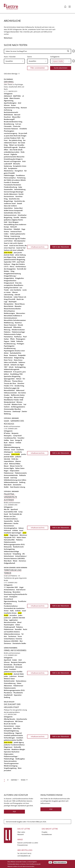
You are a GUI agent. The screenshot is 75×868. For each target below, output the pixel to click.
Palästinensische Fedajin (13, 334)
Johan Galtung (20, 255)
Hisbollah (17, 229)
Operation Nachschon (12, 752)
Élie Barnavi (8, 79)
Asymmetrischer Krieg (12, 108)
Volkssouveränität (10, 393)
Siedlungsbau (20, 759)
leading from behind (11, 288)
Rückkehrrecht (18, 547)
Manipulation (9, 304)
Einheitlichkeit (9, 667)
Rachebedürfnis (16, 353)
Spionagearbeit (9, 379)
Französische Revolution (12, 185)
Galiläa (6, 440)
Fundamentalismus (11, 519)
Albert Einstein (15, 98)
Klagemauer (14, 535)
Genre (29, 57)
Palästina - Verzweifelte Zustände (10, 497)
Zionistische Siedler (19, 643)
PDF (14, 812)
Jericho (24, 454)
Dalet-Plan (17, 728)
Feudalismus (20, 175)
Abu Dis (7, 509)
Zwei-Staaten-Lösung (18, 487)
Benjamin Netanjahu (19, 662)
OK (50, 862)
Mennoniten (21, 313)
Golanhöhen (8, 208)
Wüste (15, 561)
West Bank (8, 485)
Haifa (12, 611)
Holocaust (7, 530)
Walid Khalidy (9, 702)
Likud (6, 464)
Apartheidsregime (10, 103)
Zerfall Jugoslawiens (18, 407)
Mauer (6, 466)
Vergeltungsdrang (10, 768)
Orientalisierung (10, 683)
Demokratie (8, 665)
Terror (20, 636)
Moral (19, 622)
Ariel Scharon (21, 590)
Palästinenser (9, 473)
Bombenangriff (9, 119)
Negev (6, 471)
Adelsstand (8, 96)
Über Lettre (21, 832)
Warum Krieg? (19, 397)
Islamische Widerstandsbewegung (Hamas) (12, 447)
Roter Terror (8, 360)
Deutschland (8, 599)
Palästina (7, 332)
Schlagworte (55, 57)
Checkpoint (13, 597)
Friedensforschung (10, 187)
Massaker (18, 306)
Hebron (12, 443)
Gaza (12, 440)
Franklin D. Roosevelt (11, 182)
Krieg (12, 271)
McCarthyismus (9, 311)
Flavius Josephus (10, 178)
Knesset (21, 676)
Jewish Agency (19, 742)
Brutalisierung (9, 124)
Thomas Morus (17, 381)
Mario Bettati (9, 306)
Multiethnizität (9, 681)
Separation (18, 695)
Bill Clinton (19, 721)
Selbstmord (8, 372)
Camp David (17, 436)
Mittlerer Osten (9, 679)
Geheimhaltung (20, 189)
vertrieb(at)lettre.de (24, 856)
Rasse (6, 355)
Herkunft (13, 227)
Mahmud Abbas (15, 464)
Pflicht (12, 339)
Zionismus (8, 411)
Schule (11, 367)
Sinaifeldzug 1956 (16, 374)
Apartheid (14, 509)
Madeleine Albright (18, 749)
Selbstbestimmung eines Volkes (15, 480)
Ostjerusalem (15, 471)
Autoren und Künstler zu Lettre (28, 843)
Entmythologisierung (11, 731)
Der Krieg (9, 82)
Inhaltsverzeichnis (38, 247)
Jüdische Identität (19, 618)
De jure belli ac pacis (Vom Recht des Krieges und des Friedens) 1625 (15, 136)
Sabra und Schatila (10, 362)
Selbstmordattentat (11, 482)
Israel (6, 245)
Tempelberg (17, 554)
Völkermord (20, 390)
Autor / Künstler (10, 57)
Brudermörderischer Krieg (13, 122)
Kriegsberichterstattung (12, 274)
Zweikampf (16, 411)
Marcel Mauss (20, 304)
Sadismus (22, 362)
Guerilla (16, 217)
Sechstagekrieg (20, 367)
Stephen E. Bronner (11, 418)
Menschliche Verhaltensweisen (15, 320)
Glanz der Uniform (10, 206)
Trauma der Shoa (10, 383)
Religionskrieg (19, 358)
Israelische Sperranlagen (13, 533)
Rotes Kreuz (18, 360)
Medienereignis (9, 313)
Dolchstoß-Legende (11, 147)
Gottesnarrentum (10, 215)
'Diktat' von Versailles (17, 145)
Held (6, 222)
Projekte (44, 832)
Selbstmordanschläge (11, 551)
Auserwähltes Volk (10, 512)
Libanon (15, 292)
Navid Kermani (22, 568)
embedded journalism (12, 152)
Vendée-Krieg (19, 386)
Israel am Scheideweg (15, 650)
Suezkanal (8, 554)
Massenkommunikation (12, 309)
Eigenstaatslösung (10, 601)
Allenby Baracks (10, 719)
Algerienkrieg (9, 101)
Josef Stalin (21, 262)
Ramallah (18, 629)
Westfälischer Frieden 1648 (13, 400)
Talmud (19, 379)
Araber (15, 660)
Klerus (12, 267)
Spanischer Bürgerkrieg (12, 376)
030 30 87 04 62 (26, 853)
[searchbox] (14, 61)
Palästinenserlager (18, 332)
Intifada (18, 443)
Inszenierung (15, 236)
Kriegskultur (20, 278)
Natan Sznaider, (10, 568)
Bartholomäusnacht (11, 112)
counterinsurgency (11, 133)
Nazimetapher (9, 625)
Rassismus (13, 355)
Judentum (7, 618)
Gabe (20, 187)
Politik (13, 341)
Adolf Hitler (17, 96)
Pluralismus (8, 693)
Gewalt (19, 203)
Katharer (7, 264)
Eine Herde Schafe (16, 150)
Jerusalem (13, 615)
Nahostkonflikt (9, 540)
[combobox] (14, 61)
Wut (21, 641)
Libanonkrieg (9, 295)
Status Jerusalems (10, 761)
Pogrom (7, 341)
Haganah (19, 733)
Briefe (6, 580)
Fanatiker (21, 438)
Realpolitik (22, 355)
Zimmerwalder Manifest (12, 409)
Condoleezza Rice (10, 438)
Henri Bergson (14, 222)
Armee (13, 105)
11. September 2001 (11, 587)
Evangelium (19, 171)
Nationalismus (21, 681)
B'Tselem (7, 433)
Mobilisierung (9, 323)
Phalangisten (21, 339)
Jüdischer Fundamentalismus (14, 745)
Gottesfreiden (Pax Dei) (12, 213)
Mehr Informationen (60, 862)
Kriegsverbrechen (10, 281)
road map (14, 478)
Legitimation (13, 620)
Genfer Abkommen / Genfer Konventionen (12, 523)
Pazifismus (18, 337)
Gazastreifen (8, 189)
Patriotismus (8, 337)
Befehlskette (8, 115)
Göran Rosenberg (11, 648)
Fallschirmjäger (9, 175)
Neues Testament (10, 325)
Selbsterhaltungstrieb (12, 369)
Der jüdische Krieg (15, 140)
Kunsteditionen (47, 834)
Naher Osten (20, 468)
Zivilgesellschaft (9, 563)
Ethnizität (19, 667)
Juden (20, 615)
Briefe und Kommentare (12, 426)
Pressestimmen (23, 845)
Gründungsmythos (10, 528)
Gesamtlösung (9, 733)
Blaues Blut (16, 117)
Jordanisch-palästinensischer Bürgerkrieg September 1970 (15, 260)
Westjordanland (10, 402)
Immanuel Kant (16, 231)
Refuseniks (8, 547)
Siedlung (22, 482)
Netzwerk (21, 834)
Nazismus (18, 323)
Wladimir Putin (17, 404)
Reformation (8, 358)
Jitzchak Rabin (9, 255)
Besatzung (8, 592)
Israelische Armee (10, 613)
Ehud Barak (18, 665)
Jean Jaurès (18, 252)
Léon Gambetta (16, 290)
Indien (6, 234)
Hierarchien (8, 229)
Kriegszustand (9, 283)
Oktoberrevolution (18, 330)
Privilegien (20, 344)
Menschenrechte (10, 622)
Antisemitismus (9, 590)
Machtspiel (13, 302)
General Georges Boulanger (14, 192)
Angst (21, 587)
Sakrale (7, 365)
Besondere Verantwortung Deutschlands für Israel (16, 594)
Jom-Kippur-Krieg (10, 257)
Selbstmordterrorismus (12, 634)
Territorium (12, 636)
